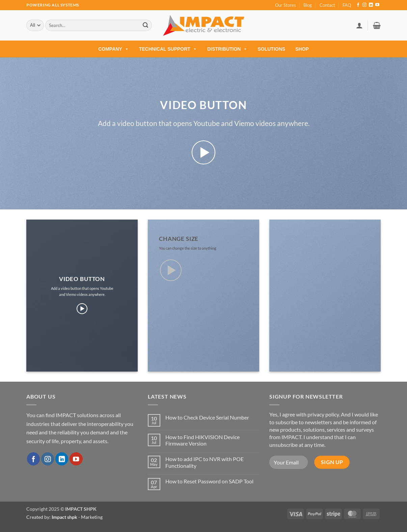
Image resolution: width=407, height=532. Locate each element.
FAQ (347, 5)
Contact (327, 5)
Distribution (227, 49)
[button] (359, 25)
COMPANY (114, 49)
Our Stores (286, 5)
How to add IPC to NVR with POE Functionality (205, 462)
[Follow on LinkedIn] (371, 5)
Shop (302, 49)
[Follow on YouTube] (377, 5)
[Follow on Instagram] (364, 5)
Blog (308, 5)
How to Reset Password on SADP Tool (209, 481)
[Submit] (145, 25)
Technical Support (168, 49)
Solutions (271, 49)
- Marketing (77, 517)
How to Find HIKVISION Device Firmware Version (202, 440)
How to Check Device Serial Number (207, 417)
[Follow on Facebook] (358, 5)
